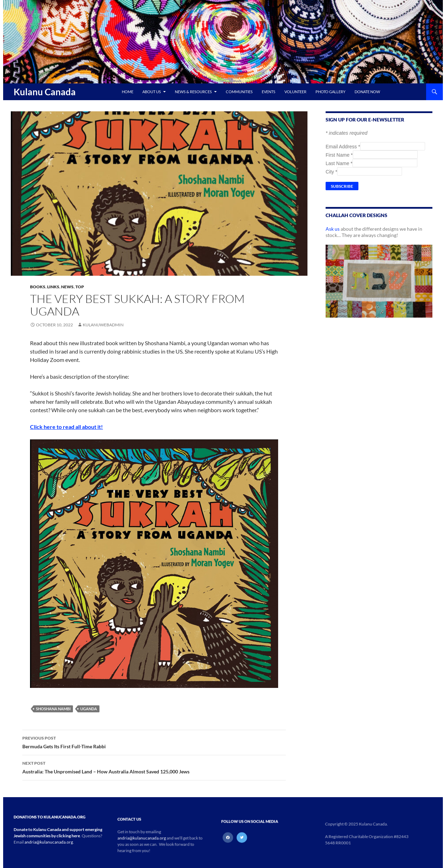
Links (53, 287)
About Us (152, 92)
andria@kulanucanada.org (49, 842)
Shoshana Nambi (53, 709)
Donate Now (367, 92)
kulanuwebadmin (103, 325)
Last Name (339, 163)
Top (80, 287)
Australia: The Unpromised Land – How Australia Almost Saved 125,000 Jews (154, 767)
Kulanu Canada (45, 92)
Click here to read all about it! (66, 427)
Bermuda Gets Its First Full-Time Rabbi (154, 742)
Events (269, 92)
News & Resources (193, 92)
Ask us (333, 229)
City (331, 172)
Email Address (343, 147)
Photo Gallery (330, 92)
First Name (339, 155)
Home (128, 92)
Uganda (89, 709)
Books (38, 287)
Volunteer (295, 92)
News (67, 287)
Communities (239, 92)
